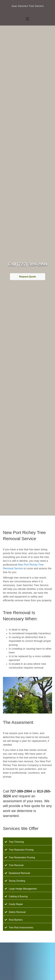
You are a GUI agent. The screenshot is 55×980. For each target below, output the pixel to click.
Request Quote (28, 277)
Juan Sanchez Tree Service (27, 6)
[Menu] (27, 19)
